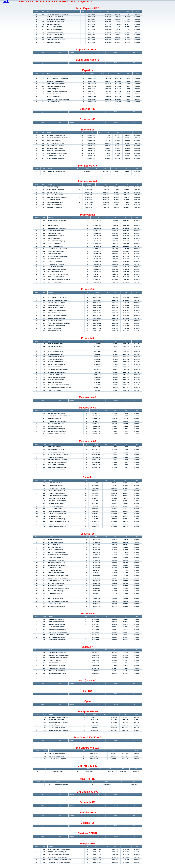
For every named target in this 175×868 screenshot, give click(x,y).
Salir (6, 1)
